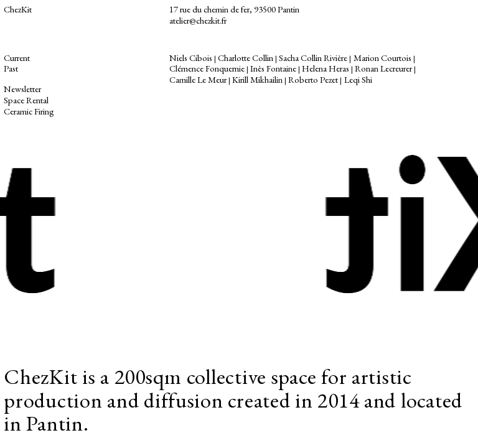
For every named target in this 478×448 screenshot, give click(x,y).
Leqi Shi (358, 79)
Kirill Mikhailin (257, 79)
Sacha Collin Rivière (313, 58)
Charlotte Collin (246, 58)
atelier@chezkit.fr (198, 20)
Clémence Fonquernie (207, 68)
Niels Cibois (191, 58)
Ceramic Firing (30, 111)
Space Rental (26, 100)
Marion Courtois (382, 58)
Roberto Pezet (313, 79)
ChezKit (18, 9)
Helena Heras (326, 68)
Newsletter (22, 89)
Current (18, 58)
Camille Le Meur (198, 79)
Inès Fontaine (273, 68)
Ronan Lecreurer (383, 68)
